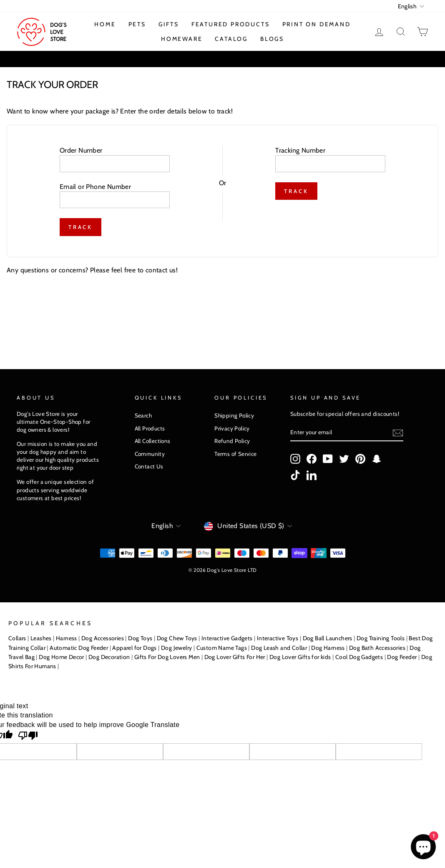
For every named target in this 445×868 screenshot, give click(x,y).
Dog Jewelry (176, 648)
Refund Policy (232, 441)
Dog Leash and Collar (279, 648)
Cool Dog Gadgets (359, 657)
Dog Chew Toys (177, 638)
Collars (17, 638)
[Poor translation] (28, 736)
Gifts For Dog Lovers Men (167, 657)
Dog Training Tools (381, 638)
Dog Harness (328, 648)
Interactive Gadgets (227, 638)
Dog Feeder (402, 657)
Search (143, 415)
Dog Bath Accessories (377, 648)
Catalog (231, 39)
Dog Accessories (103, 638)
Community (150, 454)
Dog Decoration (109, 657)
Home (105, 24)
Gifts (169, 24)
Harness (67, 638)
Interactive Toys (278, 638)
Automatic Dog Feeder (79, 648)
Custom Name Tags (222, 648)
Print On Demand (317, 24)
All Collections (153, 441)
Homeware (182, 39)
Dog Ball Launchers (328, 638)
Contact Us (149, 466)
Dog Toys (140, 638)
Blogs (272, 39)
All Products (150, 428)
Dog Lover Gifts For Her (235, 657)
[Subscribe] (398, 433)
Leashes (41, 638)
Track (81, 227)
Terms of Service (235, 454)
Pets (137, 24)
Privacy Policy (232, 428)
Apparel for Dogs (134, 648)
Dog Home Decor (62, 657)
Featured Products (231, 24)
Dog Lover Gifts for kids (300, 657)
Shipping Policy (234, 415)
